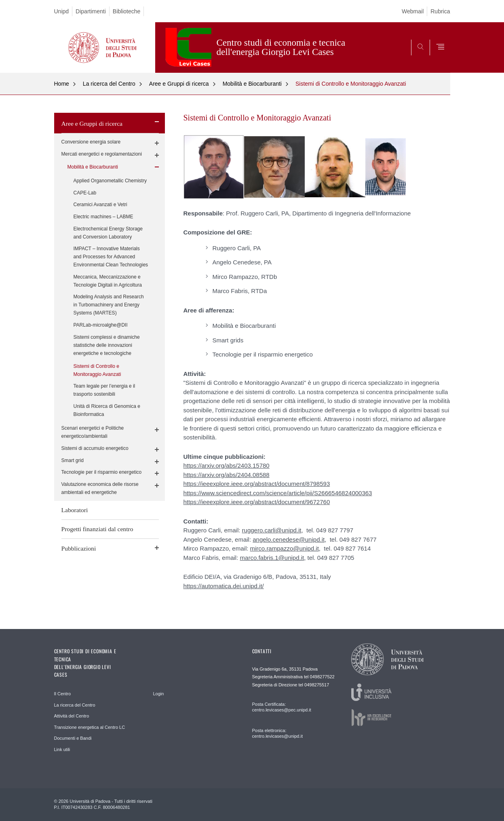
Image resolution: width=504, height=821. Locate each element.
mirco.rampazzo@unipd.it (285, 548)
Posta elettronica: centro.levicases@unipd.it (278, 733)
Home (62, 84)
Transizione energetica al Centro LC (90, 727)
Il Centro (63, 694)
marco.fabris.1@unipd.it (272, 558)
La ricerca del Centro (109, 84)
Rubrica (440, 11)
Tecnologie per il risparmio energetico (102, 472)
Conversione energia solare (91, 142)
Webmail (413, 11)
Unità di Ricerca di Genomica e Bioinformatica (107, 410)
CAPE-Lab (85, 193)
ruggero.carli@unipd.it (272, 530)
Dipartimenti (91, 11)
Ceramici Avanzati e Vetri (100, 205)
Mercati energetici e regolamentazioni (102, 154)
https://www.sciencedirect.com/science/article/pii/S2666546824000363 (278, 493)
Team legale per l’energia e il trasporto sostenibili (104, 390)
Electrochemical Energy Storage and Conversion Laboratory (108, 233)
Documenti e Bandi (73, 738)
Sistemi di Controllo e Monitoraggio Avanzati (351, 84)
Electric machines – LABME (103, 217)
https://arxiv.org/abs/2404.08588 (227, 475)
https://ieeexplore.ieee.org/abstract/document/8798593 (257, 484)
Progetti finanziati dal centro (97, 529)
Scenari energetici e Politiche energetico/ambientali (93, 432)
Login (159, 694)
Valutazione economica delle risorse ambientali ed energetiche (100, 488)
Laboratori (75, 510)
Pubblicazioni (79, 548)
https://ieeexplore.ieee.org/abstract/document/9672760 (257, 502)
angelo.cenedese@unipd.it (289, 539)
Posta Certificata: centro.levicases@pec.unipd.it (282, 707)
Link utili (62, 749)
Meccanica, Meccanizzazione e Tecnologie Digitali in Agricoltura (108, 281)
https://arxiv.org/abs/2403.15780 (227, 465)
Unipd (62, 11)
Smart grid (73, 460)
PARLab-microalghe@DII (101, 325)
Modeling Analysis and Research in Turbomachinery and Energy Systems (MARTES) (109, 305)
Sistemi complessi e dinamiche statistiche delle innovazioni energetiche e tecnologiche (107, 345)
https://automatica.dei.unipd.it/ (224, 586)
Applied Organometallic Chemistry (110, 181)
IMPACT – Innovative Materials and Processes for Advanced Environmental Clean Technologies (111, 257)
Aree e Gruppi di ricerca (179, 84)
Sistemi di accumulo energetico (95, 448)
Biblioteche (127, 11)
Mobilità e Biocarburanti (252, 84)
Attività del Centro (72, 716)
